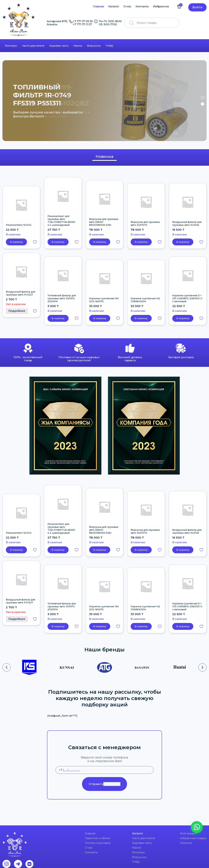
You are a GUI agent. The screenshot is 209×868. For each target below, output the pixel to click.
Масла (78, 46)
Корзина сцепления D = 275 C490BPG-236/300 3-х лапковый (188, 298)
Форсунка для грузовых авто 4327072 (145, 223)
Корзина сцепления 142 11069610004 (145, 300)
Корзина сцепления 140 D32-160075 (104, 300)
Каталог (114, 6)
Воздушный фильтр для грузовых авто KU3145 (187, 223)
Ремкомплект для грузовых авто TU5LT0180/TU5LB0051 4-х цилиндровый (61, 221)
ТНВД (109, 46)
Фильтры (11, 46)
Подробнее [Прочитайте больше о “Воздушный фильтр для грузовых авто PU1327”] (17, 311)
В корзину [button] (16, 242)
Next (202, 101)
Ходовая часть (59, 46)
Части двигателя (33, 46)
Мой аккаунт (188, 833)
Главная (98, 6)
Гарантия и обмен (98, 838)
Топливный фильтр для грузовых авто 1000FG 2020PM (62, 298)
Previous (7, 101)
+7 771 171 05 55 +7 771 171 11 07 (83, 23)
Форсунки (94, 46)
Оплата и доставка (98, 843)
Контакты (142, 6)
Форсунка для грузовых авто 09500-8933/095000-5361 (104, 222)
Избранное (161, 6)
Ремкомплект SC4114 (19, 225)
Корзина (186, 843)
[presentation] (7, 667)
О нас (127, 6)
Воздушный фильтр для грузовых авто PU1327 (20, 293)
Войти (197, 7)
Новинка (104, 156)
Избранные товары (193, 838)
